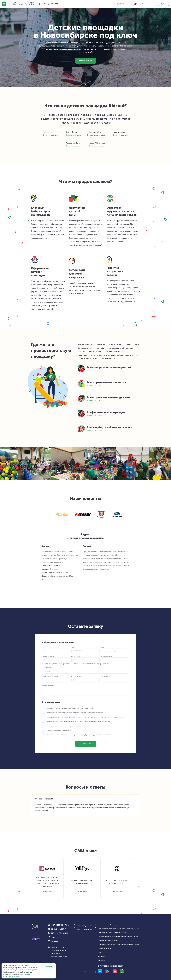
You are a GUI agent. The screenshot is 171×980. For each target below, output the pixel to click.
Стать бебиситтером (59, 950)
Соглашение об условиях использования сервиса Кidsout (118, 937)
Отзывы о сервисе (104, 948)
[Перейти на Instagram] (85, 972)
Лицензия (101, 960)
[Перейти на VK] (75, 972)
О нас (100, 952)
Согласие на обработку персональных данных (114, 925)
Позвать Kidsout (86, 61)
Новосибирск (141, 4)
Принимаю (48, 966)
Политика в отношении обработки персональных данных (118, 929)
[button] (135, 4)
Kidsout (4, 4)
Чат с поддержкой (85, 926)
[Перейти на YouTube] (80, 972)
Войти (163, 4)
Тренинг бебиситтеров (59, 956)
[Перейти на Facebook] (90, 972)
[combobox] (147, 4)
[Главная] (35, 928)
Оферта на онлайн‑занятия (108, 941)
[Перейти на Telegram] (95, 972)
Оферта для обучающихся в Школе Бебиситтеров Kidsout (118, 944)
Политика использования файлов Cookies (113, 933)
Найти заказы (56, 953)
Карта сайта (102, 956)
